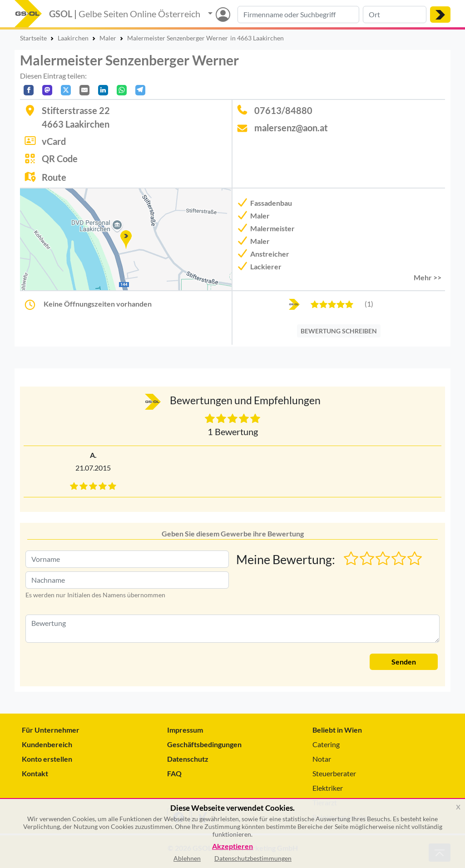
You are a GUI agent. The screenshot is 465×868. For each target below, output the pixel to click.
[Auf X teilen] (66, 90)
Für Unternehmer (51, 730)
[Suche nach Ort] (395, 15)
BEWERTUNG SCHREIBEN (339, 331)
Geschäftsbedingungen (204, 744)
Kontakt (35, 773)
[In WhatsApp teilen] (122, 90)
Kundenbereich (47, 744)
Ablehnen (187, 858)
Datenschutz (188, 759)
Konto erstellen (47, 759)
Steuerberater (334, 773)
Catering (326, 744)
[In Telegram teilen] (140, 90)
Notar (322, 759)
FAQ (174, 773)
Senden (404, 662)
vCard (54, 141)
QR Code (60, 159)
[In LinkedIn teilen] (103, 90)
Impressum (185, 730)
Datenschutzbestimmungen (253, 858)
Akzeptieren (232, 846)
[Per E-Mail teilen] (84, 90)
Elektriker (328, 788)
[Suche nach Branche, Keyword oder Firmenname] (298, 15)
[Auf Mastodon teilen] (47, 90)
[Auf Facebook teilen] (29, 90)
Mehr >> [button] (428, 277)
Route (54, 177)
